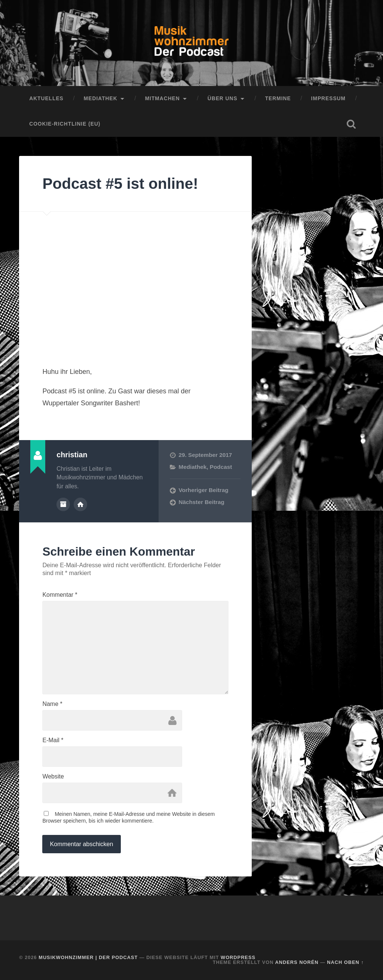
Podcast (221, 467)
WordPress (238, 957)
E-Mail (53, 740)
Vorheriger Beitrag (203, 490)
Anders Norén (297, 962)
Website (53, 777)
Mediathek (101, 99)
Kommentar (60, 595)
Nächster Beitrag (201, 502)
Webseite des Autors (80, 504)
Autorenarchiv (63, 504)
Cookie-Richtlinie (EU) (65, 124)
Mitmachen (163, 99)
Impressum (328, 99)
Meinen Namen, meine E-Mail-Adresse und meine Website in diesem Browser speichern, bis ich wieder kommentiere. (128, 817)
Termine (278, 99)
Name (52, 704)
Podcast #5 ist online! (120, 184)
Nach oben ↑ (345, 962)
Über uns (223, 99)
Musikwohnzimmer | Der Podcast (88, 957)
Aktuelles (46, 99)
